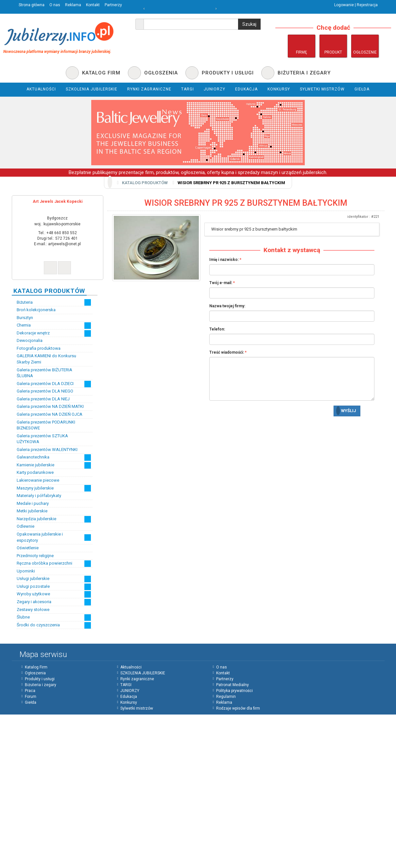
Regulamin (226, 697)
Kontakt (93, 5)
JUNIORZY (130, 691)
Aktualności (131, 667)
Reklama (73, 5)
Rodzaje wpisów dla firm (238, 708)
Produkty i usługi (40, 679)
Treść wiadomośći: (227, 352)
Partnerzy (113, 5)
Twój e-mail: (221, 283)
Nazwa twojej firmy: (227, 306)
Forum (31, 697)
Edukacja (129, 697)
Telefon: (217, 329)
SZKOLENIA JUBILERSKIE (143, 673)
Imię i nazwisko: (224, 260)
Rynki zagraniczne (137, 679)
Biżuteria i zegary (41, 685)
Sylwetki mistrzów (137, 708)
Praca (30, 691)
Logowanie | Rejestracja (356, 5)
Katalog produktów (145, 183)
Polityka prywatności (234, 691)
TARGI (126, 685)
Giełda (31, 702)
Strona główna (32, 5)
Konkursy (129, 702)
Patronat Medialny (232, 685)
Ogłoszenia (35, 673)
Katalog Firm (36, 667)
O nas (55, 5)
